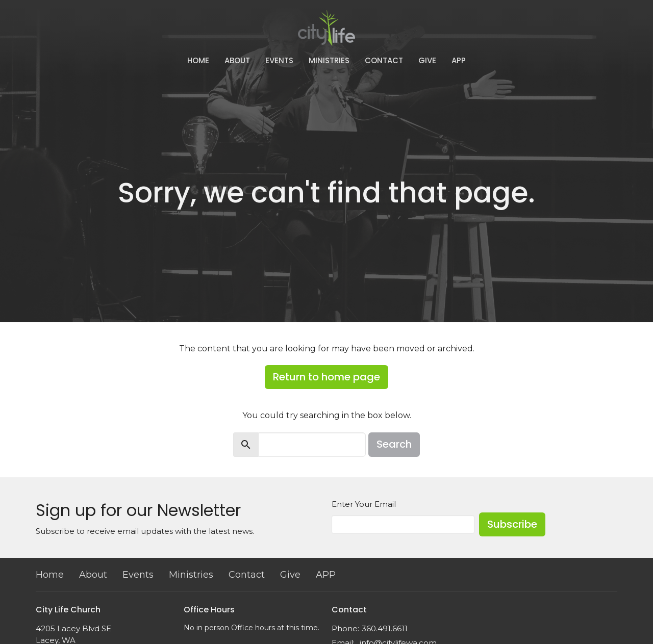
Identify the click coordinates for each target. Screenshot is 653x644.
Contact (384, 60)
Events (279, 60)
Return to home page (326, 377)
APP (459, 60)
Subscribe (512, 524)
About (237, 60)
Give (427, 60)
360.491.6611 (385, 628)
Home (198, 60)
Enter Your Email (364, 504)
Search (394, 444)
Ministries (329, 60)
